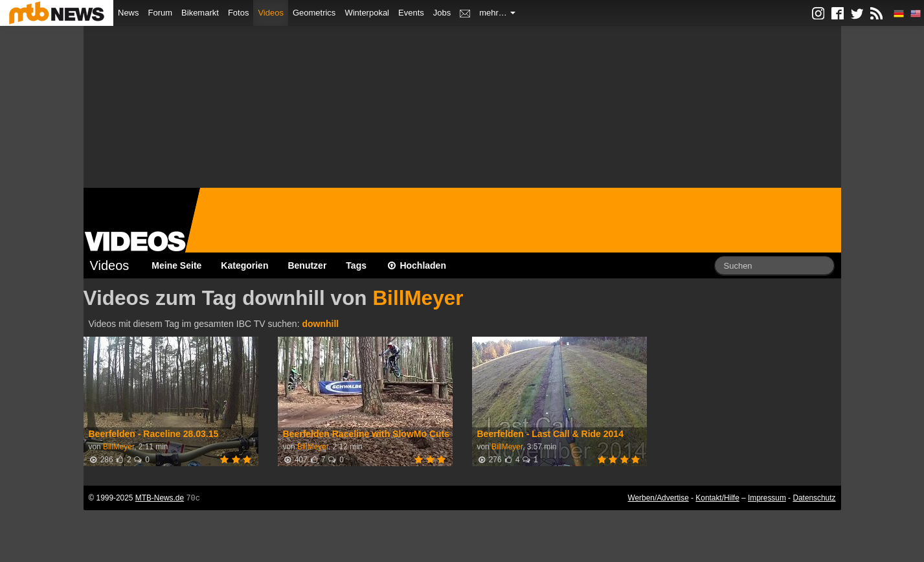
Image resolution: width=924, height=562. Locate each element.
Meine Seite (176, 265)
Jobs (442, 13)
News (129, 13)
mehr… (497, 13)
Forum (161, 13)
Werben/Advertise (658, 498)
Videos (271, 13)
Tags (356, 265)
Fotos (239, 13)
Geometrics (314, 13)
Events (411, 13)
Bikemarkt (200, 13)
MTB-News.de (160, 498)
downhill (320, 324)
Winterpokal (367, 13)
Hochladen (416, 265)
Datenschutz (814, 498)
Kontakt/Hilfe (717, 498)
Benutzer (307, 265)
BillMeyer (418, 298)
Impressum (767, 498)
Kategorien (244, 265)
